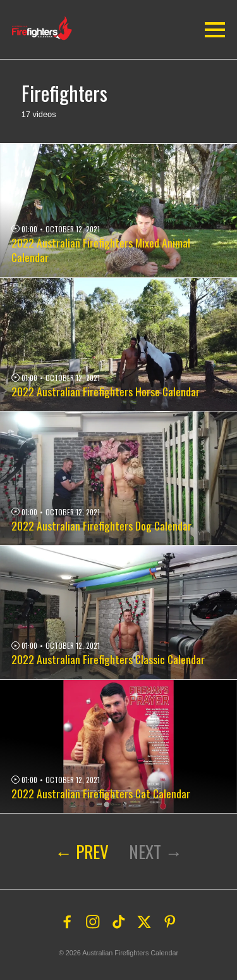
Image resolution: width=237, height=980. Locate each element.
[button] (46, 28)
